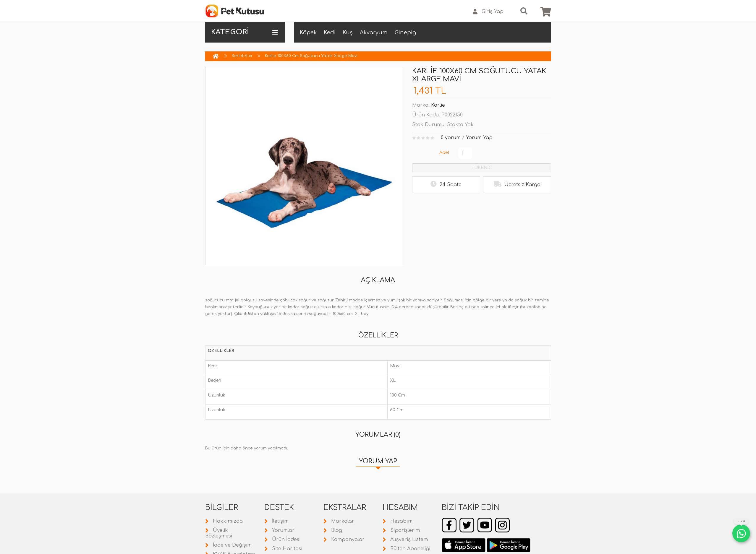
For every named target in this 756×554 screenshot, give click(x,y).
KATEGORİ (244, 32)
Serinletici (242, 56)
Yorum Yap (479, 138)
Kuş (348, 33)
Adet (444, 153)
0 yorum (451, 138)
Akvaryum (374, 33)
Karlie (438, 105)
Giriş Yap (488, 12)
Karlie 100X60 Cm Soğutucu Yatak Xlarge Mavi (311, 56)
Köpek (308, 33)
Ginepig (405, 33)
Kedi (330, 33)
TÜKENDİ (482, 168)
